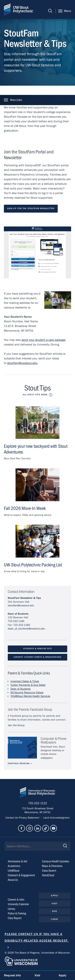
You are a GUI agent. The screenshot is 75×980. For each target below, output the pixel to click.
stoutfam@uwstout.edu (22, 363)
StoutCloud (48, 875)
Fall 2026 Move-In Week (25, 509)
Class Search (49, 871)
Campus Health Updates (55, 862)
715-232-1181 (16, 622)
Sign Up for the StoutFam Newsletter (31, 208)
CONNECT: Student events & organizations (37, 657)
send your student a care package (44, 340)
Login (55, 919)
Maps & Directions (52, 866)
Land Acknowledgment (56, 818)
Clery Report (15, 918)
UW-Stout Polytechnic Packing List (33, 565)
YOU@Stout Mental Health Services (30, 696)
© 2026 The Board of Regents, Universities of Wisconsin (37, 953)
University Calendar (18, 904)
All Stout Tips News (35, 395)
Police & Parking (17, 914)
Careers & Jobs (16, 900)
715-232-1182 (22, 625)
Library (11, 909)
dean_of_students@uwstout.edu (26, 629)
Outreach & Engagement (21, 875)
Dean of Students (18, 614)
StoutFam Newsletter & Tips (24, 598)
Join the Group (16, 726)
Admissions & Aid (17, 862)
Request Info (12, 975)
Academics (14, 866)
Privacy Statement (29, 818)
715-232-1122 (38, 804)
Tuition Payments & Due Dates (28, 685)
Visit (55, 904)
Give (55, 912)
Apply (55, 896)
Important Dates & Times (25, 682)
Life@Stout (14, 871)
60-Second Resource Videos (27, 693)
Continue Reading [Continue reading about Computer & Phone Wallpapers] (19, 764)
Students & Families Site (37, 649)
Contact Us (12, 818)
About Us (13, 880)
